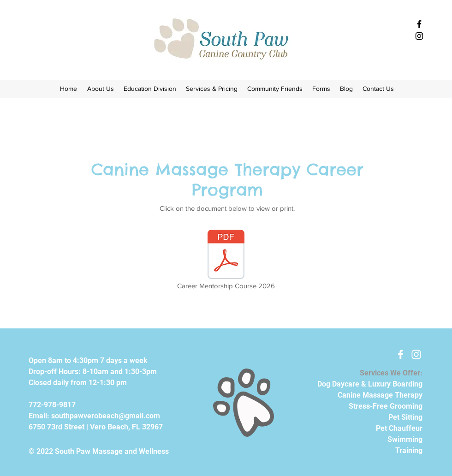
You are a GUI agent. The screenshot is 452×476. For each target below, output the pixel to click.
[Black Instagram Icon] (419, 36)
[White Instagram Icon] (416, 354)
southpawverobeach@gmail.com (106, 416)
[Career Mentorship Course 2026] (226, 261)
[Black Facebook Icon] (419, 24)
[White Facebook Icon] (401, 354)
